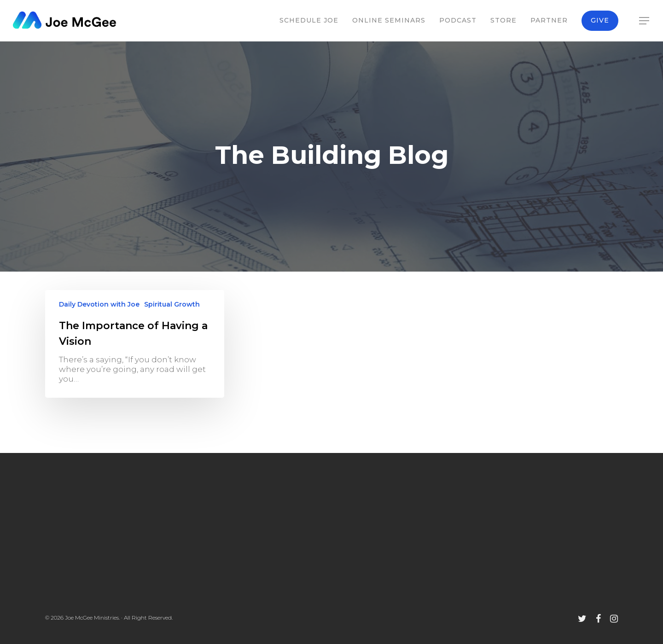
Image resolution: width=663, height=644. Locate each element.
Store (503, 20)
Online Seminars (389, 20)
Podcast (458, 20)
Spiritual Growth (172, 304)
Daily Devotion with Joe (99, 304)
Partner (549, 20)
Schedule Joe (309, 20)
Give (600, 20)
